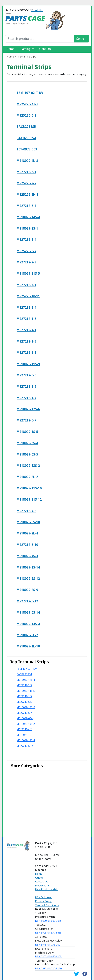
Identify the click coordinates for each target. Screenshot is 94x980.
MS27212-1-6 (26, 319)
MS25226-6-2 (26, 115)
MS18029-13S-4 (28, 624)
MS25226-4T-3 (27, 104)
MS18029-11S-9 (28, 364)
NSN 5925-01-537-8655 (48, 933)
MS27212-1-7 (26, 398)
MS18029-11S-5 (28, 273)
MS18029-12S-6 (28, 409)
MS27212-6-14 (25, 746)
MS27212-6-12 (27, 601)
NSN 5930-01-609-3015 (48, 921)
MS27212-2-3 (26, 262)
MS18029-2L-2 (27, 477)
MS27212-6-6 (26, 375)
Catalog (27, 49)
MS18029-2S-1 (27, 228)
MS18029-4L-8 (27, 161)
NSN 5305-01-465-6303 (48, 956)
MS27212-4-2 (26, 511)
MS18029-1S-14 (28, 567)
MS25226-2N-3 (28, 195)
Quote (39, 878)
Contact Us (42, 881)
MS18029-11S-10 (29, 488)
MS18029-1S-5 (27, 432)
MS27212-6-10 (27, 545)
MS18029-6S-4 (27, 443)
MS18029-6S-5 (27, 454)
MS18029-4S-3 (27, 556)
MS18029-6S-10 (28, 522)
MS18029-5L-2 (27, 635)
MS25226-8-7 (26, 251)
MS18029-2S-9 (27, 590)
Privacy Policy (43, 901)
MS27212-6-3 (26, 206)
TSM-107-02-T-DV (30, 93)
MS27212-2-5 (26, 386)
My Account (42, 885)
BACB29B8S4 (26, 138)
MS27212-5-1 (26, 285)
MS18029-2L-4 (27, 533)
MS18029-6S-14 (28, 612)
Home (10, 49)
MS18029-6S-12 (28, 579)
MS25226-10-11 (28, 296)
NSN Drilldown (44, 897)
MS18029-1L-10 (28, 646)
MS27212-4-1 (26, 330)
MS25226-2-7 (26, 183)
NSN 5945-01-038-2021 (48, 945)
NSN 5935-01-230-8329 (48, 968)
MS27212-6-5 (26, 353)
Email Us (37, 10)
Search (81, 39)
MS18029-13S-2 (28, 466)
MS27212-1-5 (26, 341)
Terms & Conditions (47, 905)
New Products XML (46, 889)
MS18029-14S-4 (28, 217)
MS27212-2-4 (26, 308)
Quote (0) (44, 49)
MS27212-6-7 (26, 420)
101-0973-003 (27, 149)
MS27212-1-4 (26, 240)
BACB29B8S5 (26, 127)
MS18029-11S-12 (29, 499)
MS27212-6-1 (26, 172)
